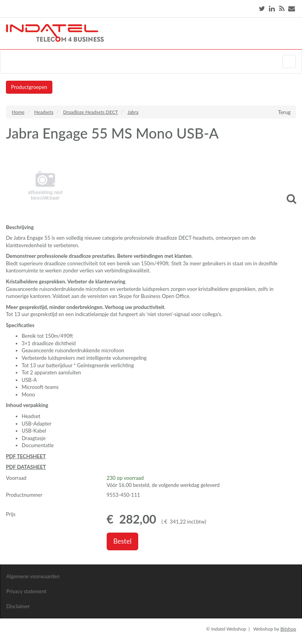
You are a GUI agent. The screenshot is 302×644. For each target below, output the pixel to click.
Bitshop (288, 629)
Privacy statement (26, 591)
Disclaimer (18, 606)
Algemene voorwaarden (33, 576)
